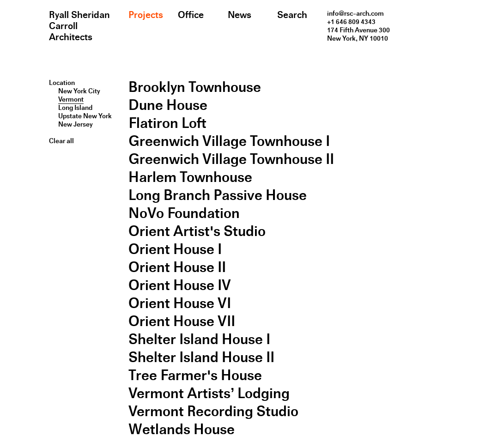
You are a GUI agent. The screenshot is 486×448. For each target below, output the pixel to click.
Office (191, 15)
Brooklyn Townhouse (195, 87)
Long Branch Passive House (218, 195)
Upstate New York (85, 116)
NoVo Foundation (184, 213)
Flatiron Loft (167, 123)
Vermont (71, 99)
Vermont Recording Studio (213, 411)
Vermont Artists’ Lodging (209, 393)
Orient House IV (180, 285)
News (240, 15)
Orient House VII (182, 321)
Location (62, 83)
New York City (79, 91)
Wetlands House (182, 429)
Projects (146, 15)
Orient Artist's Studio (197, 231)
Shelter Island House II (201, 357)
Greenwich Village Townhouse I (229, 141)
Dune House (168, 105)
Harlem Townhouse (190, 177)
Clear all (61, 141)
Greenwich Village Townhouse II (231, 159)
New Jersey (76, 124)
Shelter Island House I (199, 339)
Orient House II (177, 267)
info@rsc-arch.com (355, 13)
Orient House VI (180, 303)
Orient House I (175, 249)
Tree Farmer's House (195, 375)
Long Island (75, 108)
